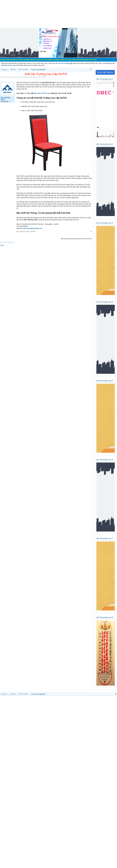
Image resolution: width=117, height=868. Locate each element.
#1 (91, 232)
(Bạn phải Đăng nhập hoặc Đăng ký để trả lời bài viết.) (76, 239)
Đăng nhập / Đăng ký (105, 72)
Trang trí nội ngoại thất (16, 77)
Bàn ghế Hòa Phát (36, 77)
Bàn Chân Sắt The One (42, 93)
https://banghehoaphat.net (32, 228)
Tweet (2, 245)
